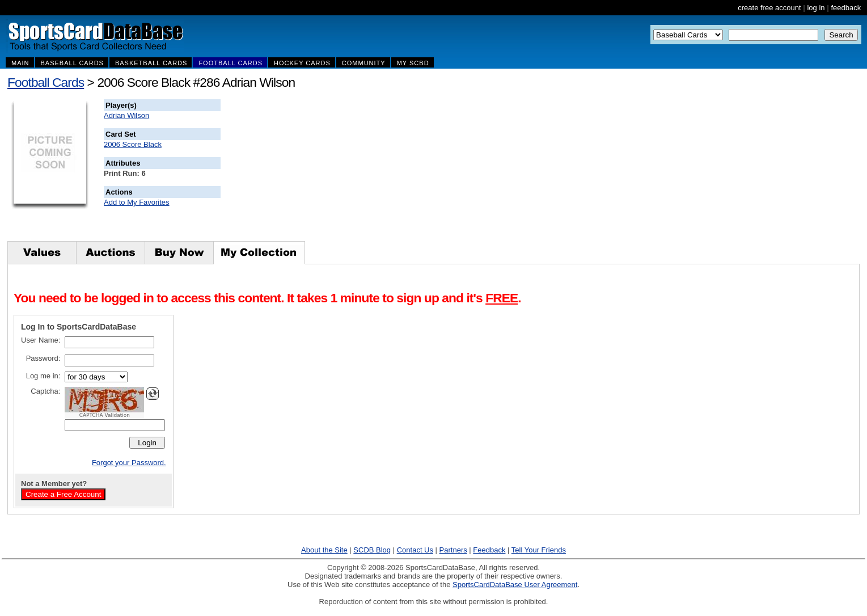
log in (816, 8)
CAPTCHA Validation (105, 415)
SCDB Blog (372, 550)
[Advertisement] (426, 170)
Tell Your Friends (539, 550)
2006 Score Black (133, 144)
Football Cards (46, 82)
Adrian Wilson (126, 115)
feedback (846, 8)
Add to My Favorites (137, 202)
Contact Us (415, 550)
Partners (453, 550)
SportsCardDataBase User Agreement (515, 585)
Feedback (489, 550)
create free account (769, 8)
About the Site (324, 550)
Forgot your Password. (129, 463)
